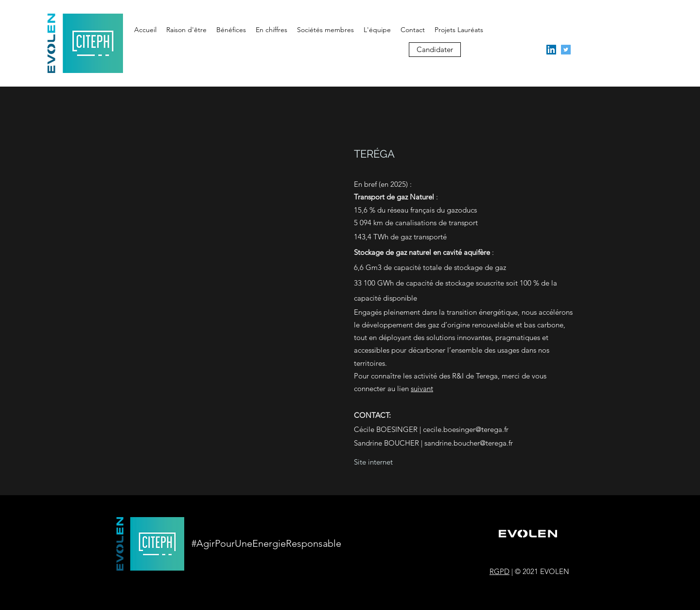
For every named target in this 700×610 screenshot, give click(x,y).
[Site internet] (374, 462)
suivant (422, 388)
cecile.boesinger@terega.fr (466, 429)
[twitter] (566, 50)
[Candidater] (435, 50)
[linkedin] (551, 50)
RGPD (499, 571)
